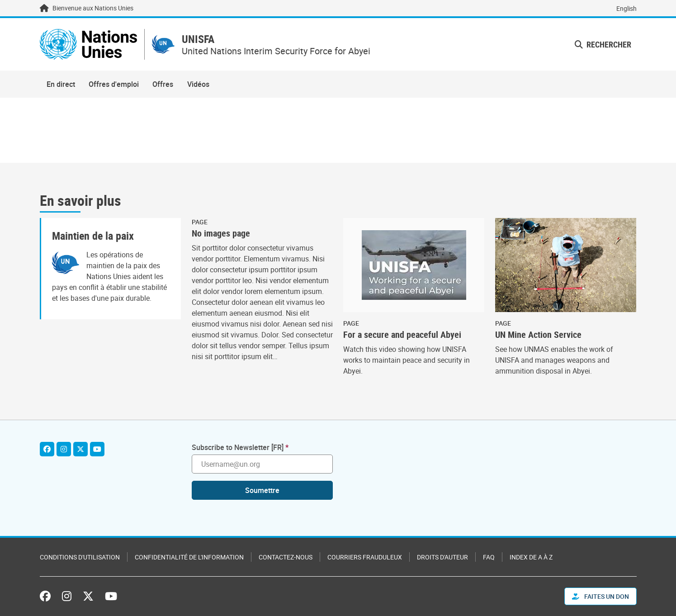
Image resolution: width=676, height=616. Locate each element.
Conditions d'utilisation (80, 557)
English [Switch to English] (626, 8)
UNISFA (198, 39)
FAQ (489, 557)
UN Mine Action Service (538, 335)
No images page (221, 233)
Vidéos (198, 84)
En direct (61, 84)
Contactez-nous (286, 557)
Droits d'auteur (442, 557)
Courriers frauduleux (365, 557)
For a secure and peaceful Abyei (402, 335)
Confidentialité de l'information (189, 557)
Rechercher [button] (603, 44)
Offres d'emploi (114, 84)
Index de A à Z (531, 557)
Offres (163, 84)
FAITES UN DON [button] (600, 596)
